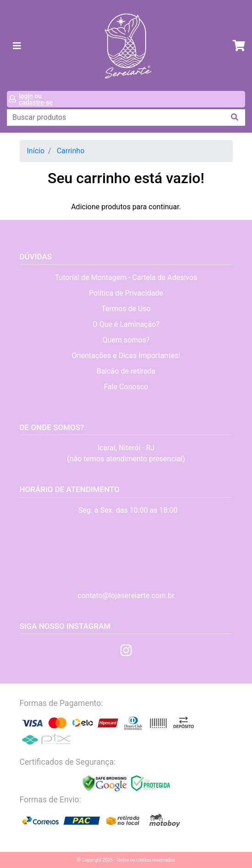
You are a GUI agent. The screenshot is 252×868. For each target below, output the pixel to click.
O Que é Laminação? (126, 324)
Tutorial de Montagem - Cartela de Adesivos (126, 277)
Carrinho (71, 151)
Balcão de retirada (126, 371)
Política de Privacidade (126, 293)
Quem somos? (126, 340)
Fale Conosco (126, 387)
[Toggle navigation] (17, 46)
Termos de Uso (126, 309)
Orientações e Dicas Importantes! (126, 356)
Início (36, 151)
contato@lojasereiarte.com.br (126, 596)
